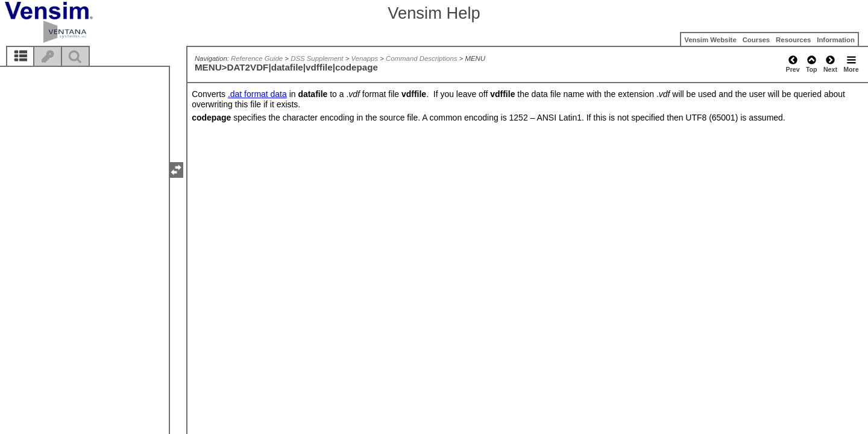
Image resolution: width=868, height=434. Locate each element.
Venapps (365, 58)
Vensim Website (710, 40)
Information (836, 40)
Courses (756, 40)
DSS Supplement (317, 58)
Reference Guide (257, 58)
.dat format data (257, 94)
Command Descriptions (421, 58)
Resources (793, 40)
